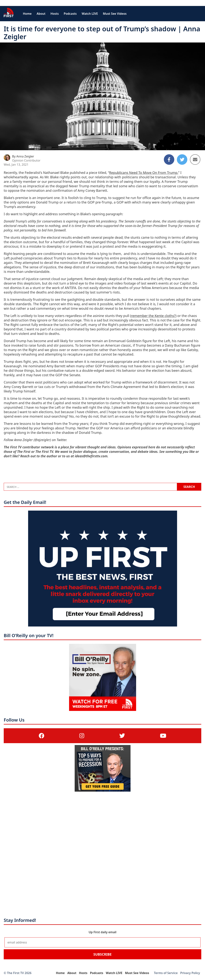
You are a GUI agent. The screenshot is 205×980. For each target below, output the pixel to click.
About (41, 14)
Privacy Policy (190, 973)
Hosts (55, 14)
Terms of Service (166, 973)
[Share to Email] (195, 160)
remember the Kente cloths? (153, 316)
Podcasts (70, 14)
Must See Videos (115, 14)
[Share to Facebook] (169, 160)
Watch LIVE (90, 14)
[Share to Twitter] (182, 160)
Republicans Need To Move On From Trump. (144, 173)
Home (27, 14)
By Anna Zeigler (23, 156)
